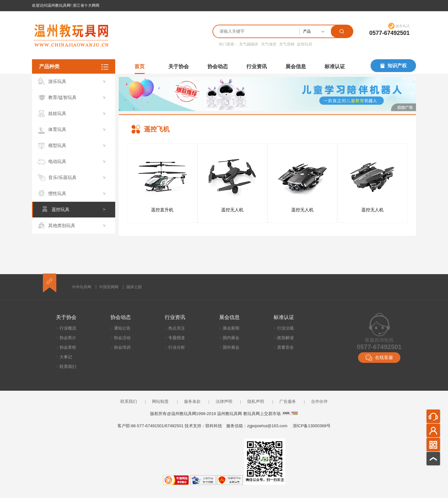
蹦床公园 (134, 287)
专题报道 (175, 338)
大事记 (64, 357)
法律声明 (224, 401)
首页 (140, 66)
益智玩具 (305, 44)
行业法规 (284, 328)
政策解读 (284, 338)
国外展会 (229, 347)
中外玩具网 (82, 287)
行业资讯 (257, 66)
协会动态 (218, 66)
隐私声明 (256, 401)
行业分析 (175, 347)
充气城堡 (269, 44)
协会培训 (120, 347)
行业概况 (66, 328)
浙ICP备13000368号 (312, 426)
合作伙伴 (319, 401)
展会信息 (296, 66)
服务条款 (192, 401)
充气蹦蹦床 (249, 44)
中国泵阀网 (109, 287)
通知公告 (120, 328)
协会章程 (66, 347)
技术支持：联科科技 (203, 426)
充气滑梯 (287, 44)
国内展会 (229, 338)
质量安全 (284, 347)
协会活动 (120, 338)
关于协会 (179, 66)
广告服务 (288, 401)
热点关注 (175, 328)
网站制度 (160, 401)
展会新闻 (229, 328)
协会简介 (66, 338)
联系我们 (66, 367)
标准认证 (335, 66)
